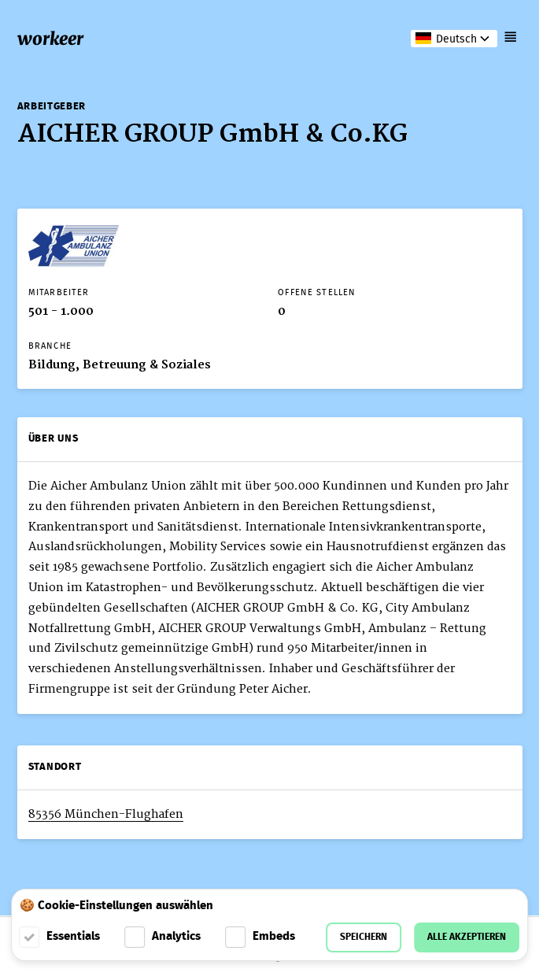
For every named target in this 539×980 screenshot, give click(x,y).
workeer (50, 39)
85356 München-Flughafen (106, 814)
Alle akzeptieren (467, 937)
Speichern (364, 937)
